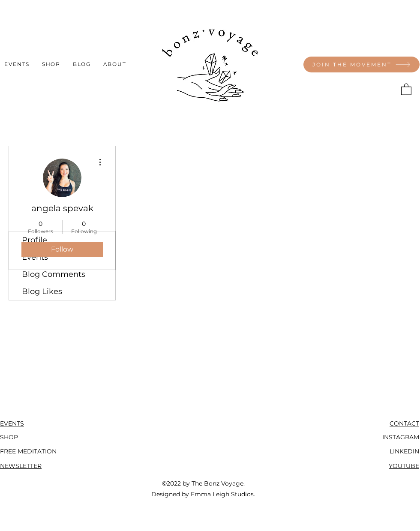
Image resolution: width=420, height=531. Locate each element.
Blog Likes (42, 291)
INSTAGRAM (401, 437)
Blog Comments (54, 274)
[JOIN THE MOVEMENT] (361, 64)
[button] (406, 89)
